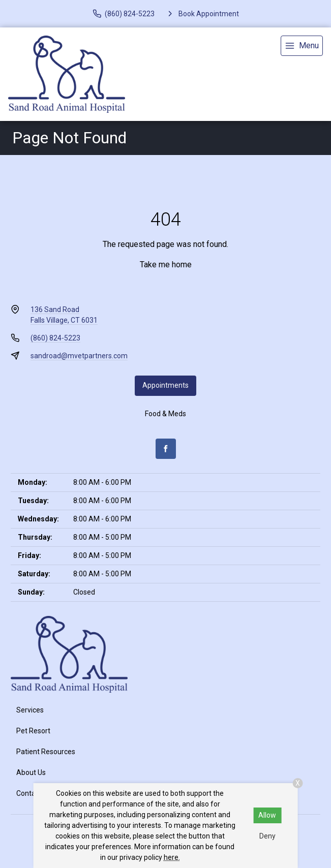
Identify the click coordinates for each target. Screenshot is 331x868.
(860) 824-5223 (55, 338)
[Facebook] (166, 449)
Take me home (166, 265)
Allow (267, 815)
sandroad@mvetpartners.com (79, 356)
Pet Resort (33, 731)
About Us (31, 772)
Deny (267, 836)
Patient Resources (46, 752)
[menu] (302, 46)
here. (172, 857)
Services (30, 710)
